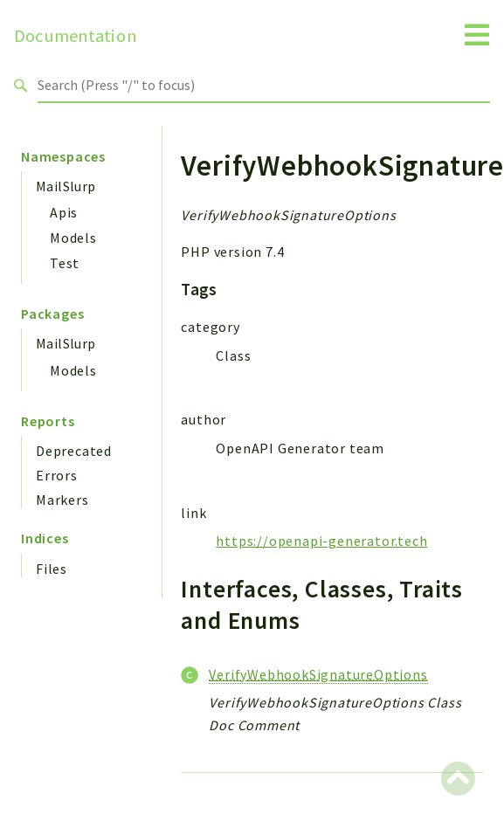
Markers (62, 500)
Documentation (76, 36)
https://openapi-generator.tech (321, 541)
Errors (57, 475)
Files (52, 569)
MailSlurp (66, 186)
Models (73, 238)
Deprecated (74, 451)
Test (65, 263)
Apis (64, 212)
